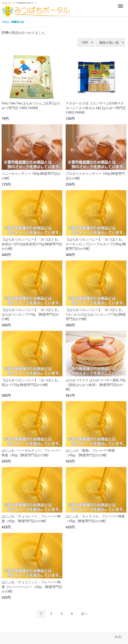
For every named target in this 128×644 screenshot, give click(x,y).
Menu (121, 4)
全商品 (5, 22)
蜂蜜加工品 (18, 22)
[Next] (84, 614)
